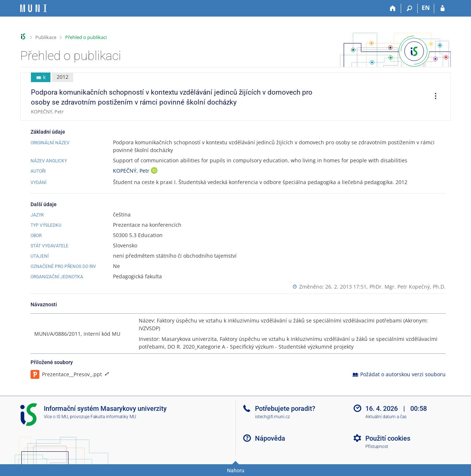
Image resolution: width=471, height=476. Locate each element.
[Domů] (393, 8)
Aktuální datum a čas (386, 417)
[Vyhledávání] (409, 8)
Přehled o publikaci (86, 37)
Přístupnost (377, 447)
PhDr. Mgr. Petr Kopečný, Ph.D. (408, 287)
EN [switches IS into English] (426, 8)
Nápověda (270, 438)
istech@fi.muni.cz (272, 417)
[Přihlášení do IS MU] (442, 8)
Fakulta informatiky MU (113, 417)
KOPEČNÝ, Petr (132, 171)
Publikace (46, 37)
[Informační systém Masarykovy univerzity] (33, 8)
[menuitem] (433, 97)
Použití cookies (388, 438)
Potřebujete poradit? (285, 408)
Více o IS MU (56, 417)
